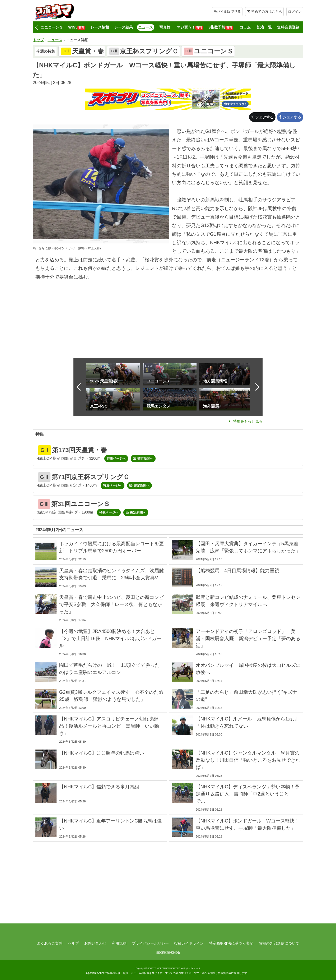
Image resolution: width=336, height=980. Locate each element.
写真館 (165, 27)
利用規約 (119, 943)
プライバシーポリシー (150, 943)
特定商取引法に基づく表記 (231, 943)
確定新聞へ (145, 459)
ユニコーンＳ (52, 27)
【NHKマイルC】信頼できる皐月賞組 (99, 787)
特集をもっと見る (248, 421)
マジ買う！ (190, 27)
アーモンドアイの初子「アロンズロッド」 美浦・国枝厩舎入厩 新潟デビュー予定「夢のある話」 (248, 639)
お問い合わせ (95, 943)
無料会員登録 (288, 27)
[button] (36, 27)
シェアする (264, 117)
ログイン (295, 11)
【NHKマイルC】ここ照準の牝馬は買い (102, 753)
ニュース (146, 27)
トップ (38, 40)
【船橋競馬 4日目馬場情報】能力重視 (237, 571)
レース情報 (100, 27)
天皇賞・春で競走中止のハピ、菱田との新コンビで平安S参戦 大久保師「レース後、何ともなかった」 (111, 604)
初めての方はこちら (267, 11)
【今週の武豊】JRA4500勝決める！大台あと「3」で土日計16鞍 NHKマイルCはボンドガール (110, 639)
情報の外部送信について (279, 943)
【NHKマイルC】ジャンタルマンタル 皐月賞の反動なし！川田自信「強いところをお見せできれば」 (248, 760)
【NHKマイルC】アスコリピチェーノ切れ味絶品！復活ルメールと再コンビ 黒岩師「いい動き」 (109, 726)
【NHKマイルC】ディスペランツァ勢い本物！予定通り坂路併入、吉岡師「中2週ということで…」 (248, 794)
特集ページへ (116, 459)
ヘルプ (73, 943)
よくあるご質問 (50, 943)
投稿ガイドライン (189, 943)
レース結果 (124, 27)
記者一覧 (264, 27)
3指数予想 (221, 27)
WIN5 (77, 27)
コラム (245, 27)
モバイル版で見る (227, 11)
